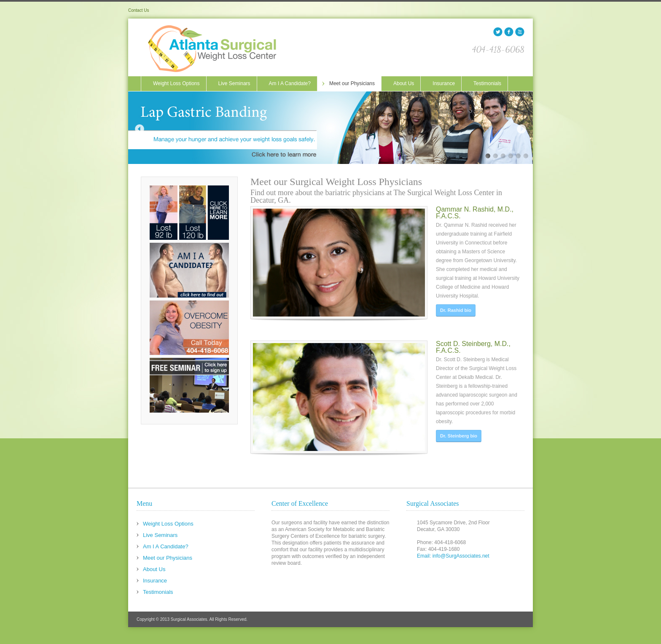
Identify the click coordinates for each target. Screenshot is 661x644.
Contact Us (138, 10)
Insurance (444, 83)
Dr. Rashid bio (456, 310)
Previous (140, 129)
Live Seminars (234, 83)
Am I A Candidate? (290, 83)
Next (521, 129)
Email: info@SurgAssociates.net (453, 556)
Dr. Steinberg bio (459, 426)
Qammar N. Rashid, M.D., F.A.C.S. (475, 213)
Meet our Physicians (352, 83)
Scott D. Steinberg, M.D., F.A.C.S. (473, 337)
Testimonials (487, 83)
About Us (404, 83)
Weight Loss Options (176, 83)
